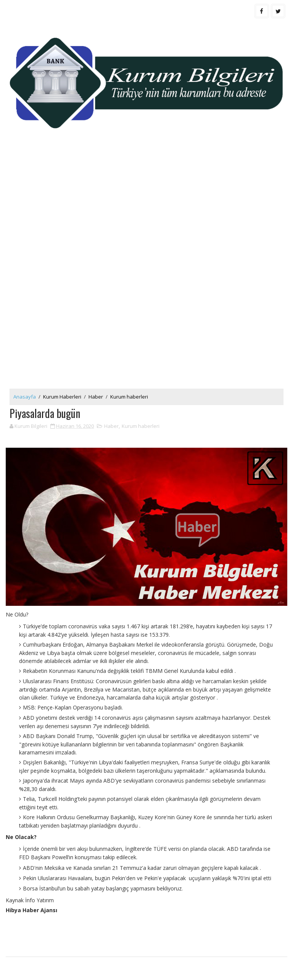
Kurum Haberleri (62, 397)
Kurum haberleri (129, 397)
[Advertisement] (146, 208)
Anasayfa (25, 397)
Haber (96, 397)
